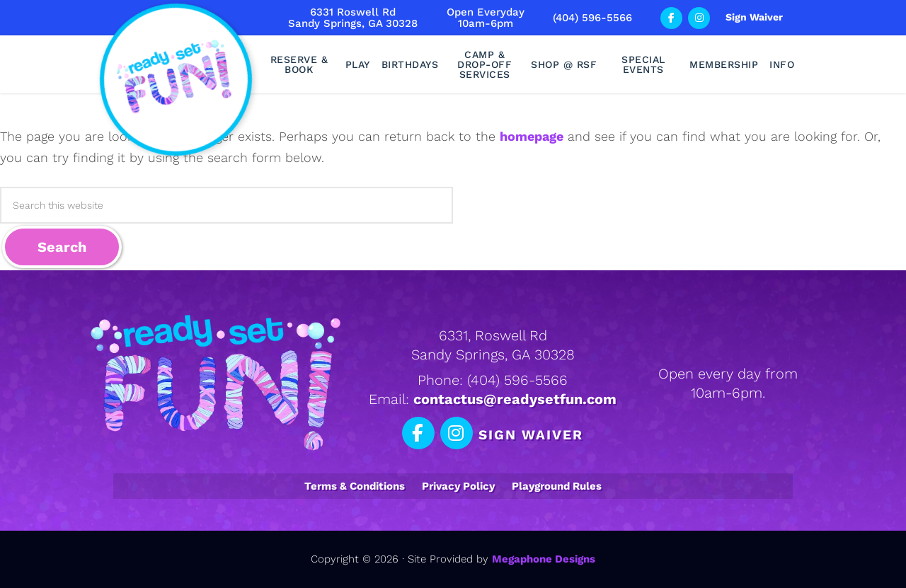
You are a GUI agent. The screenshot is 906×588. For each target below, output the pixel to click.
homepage (532, 136)
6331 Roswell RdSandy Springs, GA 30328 (353, 18)
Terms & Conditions (355, 486)
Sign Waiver (754, 17)
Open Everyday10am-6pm (486, 18)
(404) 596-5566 (592, 18)
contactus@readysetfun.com (515, 399)
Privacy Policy (458, 486)
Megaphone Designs (544, 559)
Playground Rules (557, 486)
